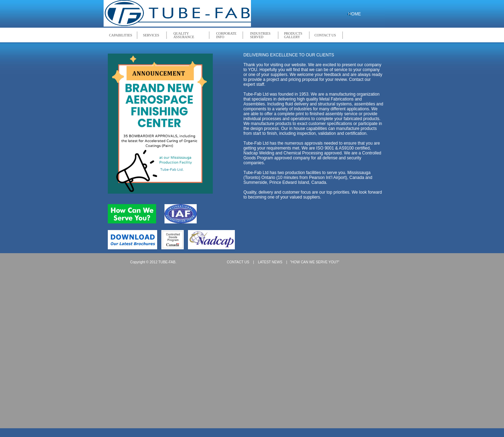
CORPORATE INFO (226, 35)
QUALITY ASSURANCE (184, 35)
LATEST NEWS (270, 262)
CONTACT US (325, 35)
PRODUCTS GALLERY (293, 35)
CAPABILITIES (120, 35)
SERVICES (151, 35)
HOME (355, 14)
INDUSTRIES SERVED (260, 35)
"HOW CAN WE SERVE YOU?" (315, 262)
